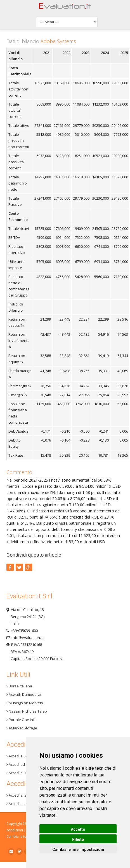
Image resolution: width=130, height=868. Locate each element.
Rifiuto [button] (78, 839)
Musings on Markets (25, 703)
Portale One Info (22, 720)
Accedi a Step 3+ (21, 756)
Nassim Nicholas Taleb (27, 711)
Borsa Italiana (19, 686)
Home (65, 7)
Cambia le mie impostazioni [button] (78, 850)
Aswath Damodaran (24, 694)
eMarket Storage (22, 728)
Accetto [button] (78, 829)
